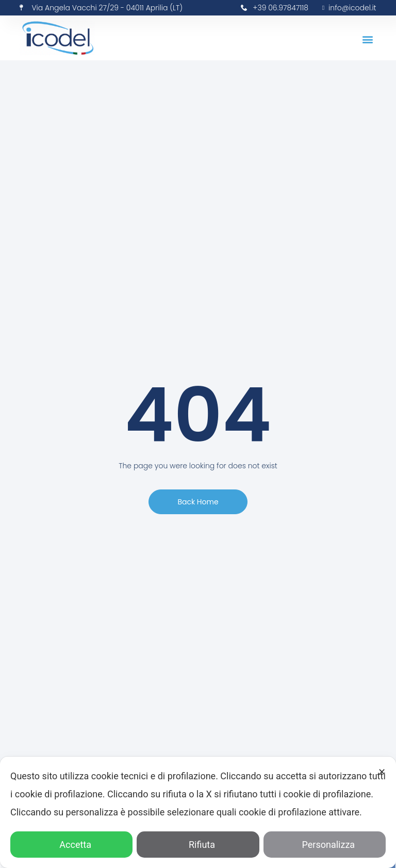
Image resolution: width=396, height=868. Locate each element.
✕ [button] (382, 772)
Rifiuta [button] (198, 845)
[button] (368, 39)
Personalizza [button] (325, 845)
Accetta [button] (71, 845)
